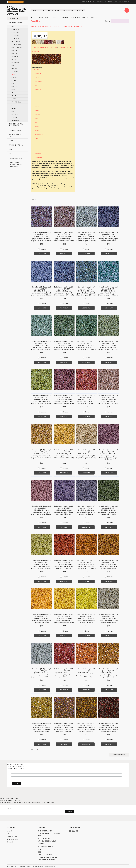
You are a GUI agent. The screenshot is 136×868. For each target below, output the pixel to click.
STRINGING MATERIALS (16, 145)
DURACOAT (15, 69)
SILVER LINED (15, 114)
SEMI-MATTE (38, 141)
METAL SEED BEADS (15, 130)
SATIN (13, 105)
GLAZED (14, 75)
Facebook (70, 831)
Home (33, 17)
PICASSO (14, 99)
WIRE (10, 149)
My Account (100, 2)
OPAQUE (14, 96)
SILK (13, 111)
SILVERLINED (38, 149)
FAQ (43, 10)
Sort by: (107, 21)
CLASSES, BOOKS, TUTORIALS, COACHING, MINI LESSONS (16, 164)
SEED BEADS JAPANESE (16, 22)
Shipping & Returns (53, 10)
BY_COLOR (14, 50)
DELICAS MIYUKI (16, 41)
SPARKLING (14, 117)
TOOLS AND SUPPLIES (15, 158)
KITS (10, 154)
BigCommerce (52, 866)
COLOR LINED (15, 63)
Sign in (116, 2)
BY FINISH (70, 47)
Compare (43, 249)
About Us (36, 10)
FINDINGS (12, 141)
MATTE (14, 84)
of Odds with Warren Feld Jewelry (17, 11)
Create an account (124, 2)
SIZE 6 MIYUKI (15, 35)
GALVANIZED (15, 72)
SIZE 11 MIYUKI (15, 29)
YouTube (77, 831)
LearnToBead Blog (68, 10)
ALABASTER (15, 57)
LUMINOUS (14, 78)
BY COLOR (62, 47)
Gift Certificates (109, 2)
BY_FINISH (14, 53)
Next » (38, 200)
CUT (13, 66)
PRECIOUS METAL (16, 102)
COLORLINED (38, 82)
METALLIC (14, 87)
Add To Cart (42, 254)
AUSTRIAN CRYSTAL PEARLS (15, 135)
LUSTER (14, 81)
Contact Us (80, 10)
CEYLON (14, 60)
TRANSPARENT (16, 120)
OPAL (13, 93)
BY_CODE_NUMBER (17, 47)
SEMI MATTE (15, 108)
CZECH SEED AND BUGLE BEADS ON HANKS (16, 125)
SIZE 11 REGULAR (16, 44)
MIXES (13, 90)
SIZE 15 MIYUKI (15, 38)
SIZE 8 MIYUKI (15, 32)
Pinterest (73, 831)
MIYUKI (12, 26)
